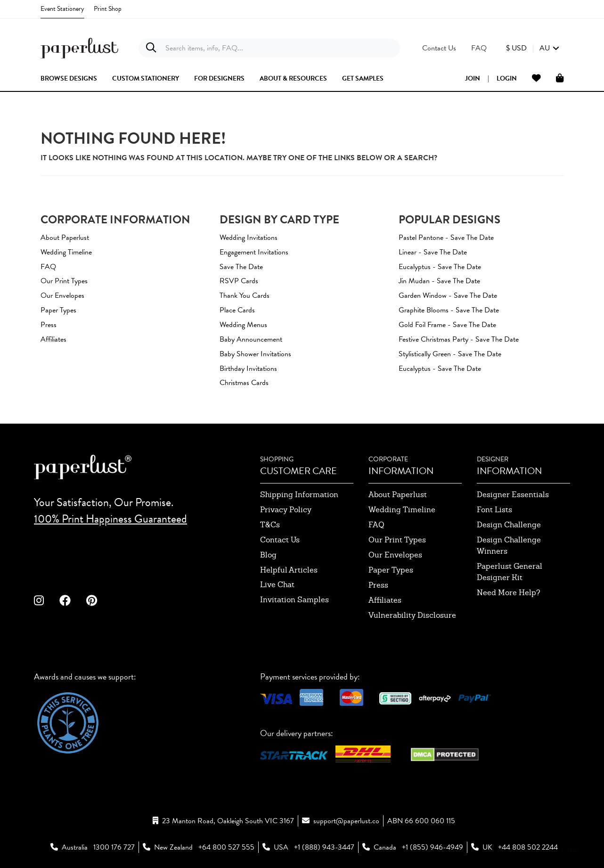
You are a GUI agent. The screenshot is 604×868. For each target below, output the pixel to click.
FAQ (48, 267)
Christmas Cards (244, 383)
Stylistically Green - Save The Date (450, 354)
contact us (280, 540)
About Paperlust (65, 237)
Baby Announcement (251, 339)
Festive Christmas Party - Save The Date (459, 339)
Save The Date (241, 267)
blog (268, 555)
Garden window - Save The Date (448, 295)
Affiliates (53, 339)
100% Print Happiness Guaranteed (110, 519)
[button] (533, 48)
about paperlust (398, 495)
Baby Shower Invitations (255, 354)
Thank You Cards (245, 295)
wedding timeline (402, 510)
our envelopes (395, 555)
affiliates (385, 600)
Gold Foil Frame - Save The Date (447, 325)
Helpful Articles (289, 570)
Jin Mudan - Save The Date (439, 281)
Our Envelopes (62, 295)
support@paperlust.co (346, 821)
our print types (397, 540)
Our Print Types (64, 281)
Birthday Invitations (248, 368)
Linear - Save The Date (433, 252)
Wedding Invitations (249, 237)
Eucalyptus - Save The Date (440, 267)
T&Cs (270, 525)
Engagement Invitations (254, 252)
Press (49, 325)
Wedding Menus (243, 325)
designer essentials (513, 495)
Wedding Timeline (66, 252)
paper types (391, 570)
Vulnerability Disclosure (412, 615)
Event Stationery (62, 9)
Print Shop (108, 9)
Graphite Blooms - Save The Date (449, 310)
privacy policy (286, 510)
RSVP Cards (239, 281)
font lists (494, 510)
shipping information (299, 495)
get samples (363, 79)
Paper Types (58, 310)
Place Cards (237, 310)
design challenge (509, 525)
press (378, 585)
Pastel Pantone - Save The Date (446, 237)
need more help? (509, 593)
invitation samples (294, 600)
